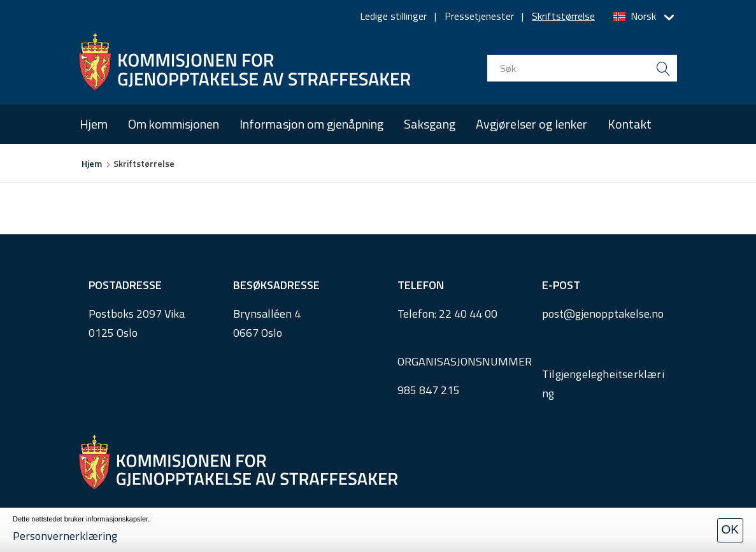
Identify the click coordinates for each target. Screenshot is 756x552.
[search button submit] (664, 68)
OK (730, 529)
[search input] (582, 68)
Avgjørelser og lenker (531, 124)
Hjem (94, 124)
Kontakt (630, 124)
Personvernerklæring (65, 536)
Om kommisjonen (174, 124)
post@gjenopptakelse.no (603, 314)
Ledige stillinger (393, 16)
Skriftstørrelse (563, 16)
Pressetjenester (479, 16)
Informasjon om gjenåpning (311, 124)
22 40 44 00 (468, 314)
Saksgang (430, 124)
